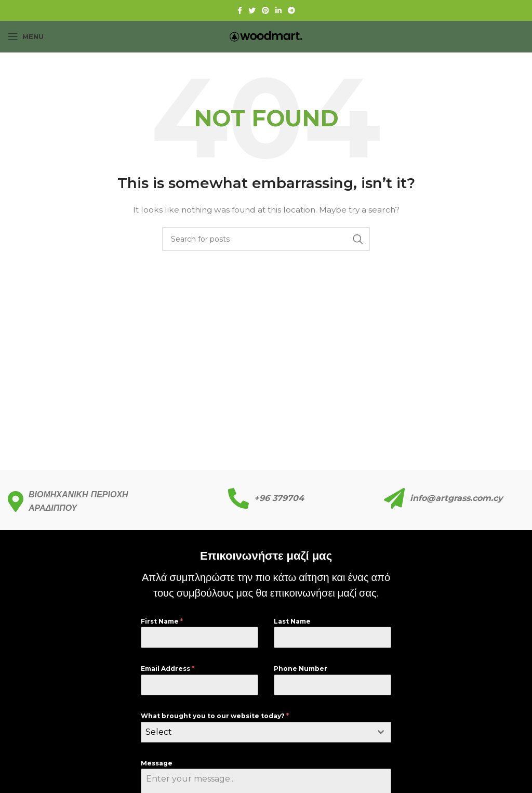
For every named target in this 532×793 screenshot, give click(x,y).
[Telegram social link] (291, 10)
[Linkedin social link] (278, 10)
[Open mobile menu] (26, 36)
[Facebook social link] (240, 10)
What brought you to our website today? (215, 716)
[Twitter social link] (252, 10)
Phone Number (301, 669)
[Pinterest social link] (265, 10)
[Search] (266, 239)
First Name (162, 621)
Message (157, 763)
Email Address (168, 669)
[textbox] (256, 732)
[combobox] (266, 732)
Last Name (292, 621)
